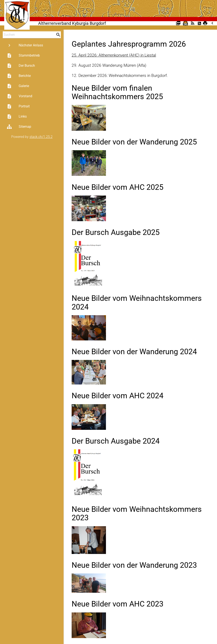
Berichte (19, 76)
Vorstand (19, 96)
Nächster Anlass (25, 45)
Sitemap (19, 127)
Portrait (18, 106)
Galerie (18, 86)
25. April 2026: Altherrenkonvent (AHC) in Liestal (114, 55)
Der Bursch (21, 66)
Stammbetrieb (23, 56)
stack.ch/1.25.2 (41, 137)
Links (17, 117)
